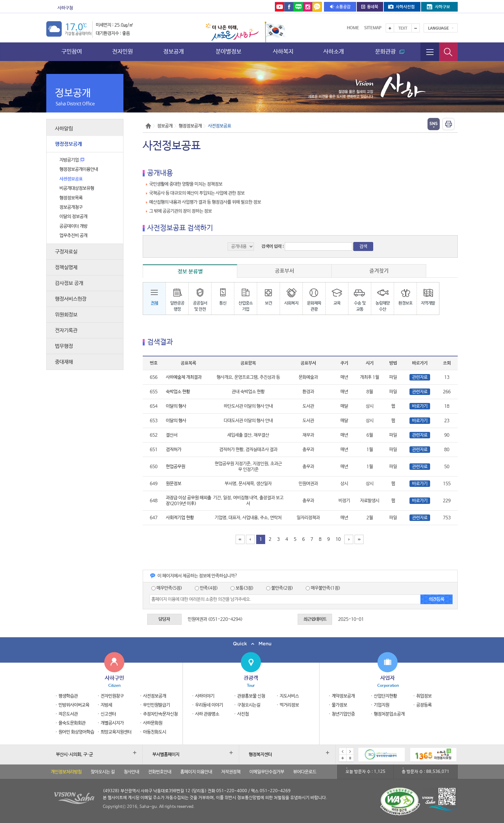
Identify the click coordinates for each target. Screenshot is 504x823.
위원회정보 (66, 315)
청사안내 (131, 772)
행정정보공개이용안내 (79, 169)
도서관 (159, 8)
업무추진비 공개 (73, 236)
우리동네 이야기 (209, 705)
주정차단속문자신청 (160, 714)
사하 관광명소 (207, 714)
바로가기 (420, 406)
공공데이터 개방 (73, 226)
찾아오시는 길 (103, 772)
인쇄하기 (448, 124)
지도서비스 (289, 696)
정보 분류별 (190, 271)
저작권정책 (231, 772)
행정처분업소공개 (389, 714)
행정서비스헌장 (71, 299)
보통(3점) (242, 588)
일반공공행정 (177, 298)
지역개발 (428, 295)
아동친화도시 (155, 732)
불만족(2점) (280, 588)
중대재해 (64, 362)
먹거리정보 (289, 705)
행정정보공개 (68, 144)
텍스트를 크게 (390, 28)
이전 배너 (343, 751)
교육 (337, 295)
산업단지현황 (385, 696)
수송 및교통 (360, 298)
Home (353, 28)
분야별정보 (229, 52)
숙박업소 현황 (178, 392)
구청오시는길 (249, 705)
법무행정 (64, 346)
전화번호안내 (160, 772)
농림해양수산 (382, 298)
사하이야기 (205, 696)
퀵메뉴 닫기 (252, 644)
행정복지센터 (260, 755)
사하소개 (334, 52)
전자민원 (122, 52)
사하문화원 (153, 723)
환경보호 (405, 295)
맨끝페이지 (359, 539)
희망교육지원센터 (116, 732)
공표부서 (284, 271)
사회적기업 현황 (180, 518)
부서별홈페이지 (166, 755)
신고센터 (108, 714)
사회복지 (291, 295)
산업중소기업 (246, 298)
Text (403, 29)
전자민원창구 (112, 696)
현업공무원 (175, 467)
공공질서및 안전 (200, 298)
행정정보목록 (71, 198)
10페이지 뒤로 (349, 539)
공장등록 (424, 705)
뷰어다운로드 (305, 772)
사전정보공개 (155, 696)
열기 (434, 124)
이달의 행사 (176, 406)
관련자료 (420, 377)
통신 (223, 295)
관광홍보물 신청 (251, 696)
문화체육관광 (314, 298)
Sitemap (373, 28)
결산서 (172, 435)
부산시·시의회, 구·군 (74, 755)
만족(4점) (206, 588)
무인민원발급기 (157, 705)
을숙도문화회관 (200, 8)
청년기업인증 (343, 714)
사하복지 (283, 52)
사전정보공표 (71, 179)
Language (438, 29)
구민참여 (72, 52)
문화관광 (100, 8)
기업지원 (382, 705)
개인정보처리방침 (66, 772)
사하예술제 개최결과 (184, 377)
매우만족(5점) (167, 588)
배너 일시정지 (350, 758)
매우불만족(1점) (323, 588)
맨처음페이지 (240, 539)
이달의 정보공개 (73, 217)
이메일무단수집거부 (267, 772)
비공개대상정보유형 (77, 188)
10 (338, 539)
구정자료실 (66, 252)
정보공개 (174, 52)
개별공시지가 (112, 723)
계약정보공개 (343, 696)
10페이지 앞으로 (250, 539)
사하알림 (64, 129)
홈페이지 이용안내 (196, 772)
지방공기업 (72, 160)
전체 (154, 295)
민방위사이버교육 (74, 705)
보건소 (131, 8)
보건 (268, 295)
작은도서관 (68, 714)
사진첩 (243, 714)
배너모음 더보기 (343, 758)
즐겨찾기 (379, 271)
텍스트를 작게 (416, 28)
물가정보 (339, 705)
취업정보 (424, 696)
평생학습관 (68, 696)
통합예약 (234, 8)
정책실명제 (66, 268)
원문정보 (174, 484)
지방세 (106, 705)
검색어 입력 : (273, 246)
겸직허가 (174, 450)
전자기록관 (66, 331)
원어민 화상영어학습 (76, 732)
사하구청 (65, 8)
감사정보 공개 (69, 283)
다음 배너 (350, 751)
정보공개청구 (71, 207)
